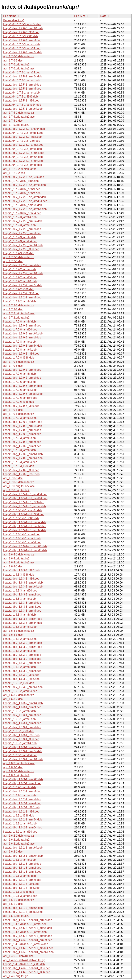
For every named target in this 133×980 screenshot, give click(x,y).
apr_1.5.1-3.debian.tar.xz (19, 900)
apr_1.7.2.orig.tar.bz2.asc (19, 313)
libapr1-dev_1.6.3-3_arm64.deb (23, 623)
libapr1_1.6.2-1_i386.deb (19, 816)
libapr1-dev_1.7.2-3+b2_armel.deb (25, 185)
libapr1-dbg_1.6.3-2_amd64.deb (23, 703)
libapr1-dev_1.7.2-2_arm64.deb (23, 285)
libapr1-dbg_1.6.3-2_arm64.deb (23, 647)
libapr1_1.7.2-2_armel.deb (19, 269)
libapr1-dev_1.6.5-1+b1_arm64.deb (25, 546)
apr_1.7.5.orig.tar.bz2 (16, 125)
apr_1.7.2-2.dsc (13, 309)
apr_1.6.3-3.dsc (13, 635)
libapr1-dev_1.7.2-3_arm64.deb (23, 221)
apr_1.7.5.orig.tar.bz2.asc (19, 117)
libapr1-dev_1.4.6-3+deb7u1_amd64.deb (28, 948)
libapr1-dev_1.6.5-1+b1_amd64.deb (25, 494)
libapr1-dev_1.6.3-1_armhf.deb (22, 715)
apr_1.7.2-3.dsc (13, 261)
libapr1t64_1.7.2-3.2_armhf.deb (23, 165)
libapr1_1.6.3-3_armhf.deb (20, 615)
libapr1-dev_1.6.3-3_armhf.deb (22, 611)
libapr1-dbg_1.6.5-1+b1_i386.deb (24, 514)
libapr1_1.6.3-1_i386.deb (19, 731)
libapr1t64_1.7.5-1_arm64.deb (22, 72)
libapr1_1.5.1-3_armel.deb (19, 860)
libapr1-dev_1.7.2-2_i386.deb (21, 293)
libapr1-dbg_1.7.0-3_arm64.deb (23, 422)
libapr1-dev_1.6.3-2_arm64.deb (23, 643)
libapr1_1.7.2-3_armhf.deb (20, 237)
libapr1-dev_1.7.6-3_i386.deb (21, 32)
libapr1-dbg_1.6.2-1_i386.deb (21, 807)
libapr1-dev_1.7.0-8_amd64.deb (23, 334)
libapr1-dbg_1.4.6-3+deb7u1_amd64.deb (28, 952)
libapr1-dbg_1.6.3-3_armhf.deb (22, 607)
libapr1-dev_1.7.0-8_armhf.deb (22, 326)
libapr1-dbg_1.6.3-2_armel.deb (22, 659)
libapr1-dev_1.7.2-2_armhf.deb (22, 297)
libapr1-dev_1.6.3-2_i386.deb (21, 675)
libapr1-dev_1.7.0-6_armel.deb (22, 378)
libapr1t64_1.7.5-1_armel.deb (21, 80)
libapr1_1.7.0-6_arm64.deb (20, 390)
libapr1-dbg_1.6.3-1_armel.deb (22, 723)
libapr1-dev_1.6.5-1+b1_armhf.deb (25, 530)
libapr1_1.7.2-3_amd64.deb (20, 241)
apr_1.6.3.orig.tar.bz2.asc (19, 763)
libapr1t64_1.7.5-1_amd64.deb (22, 105)
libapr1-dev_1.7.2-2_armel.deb (22, 265)
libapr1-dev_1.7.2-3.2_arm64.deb (24, 153)
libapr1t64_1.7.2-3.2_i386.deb (22, 141)
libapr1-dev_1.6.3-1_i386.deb (21, 739)
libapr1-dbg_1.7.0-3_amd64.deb (23, 454)
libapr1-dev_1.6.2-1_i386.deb (21, 812)
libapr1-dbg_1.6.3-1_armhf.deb (22, 707)
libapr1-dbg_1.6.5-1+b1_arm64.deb (25, 550)
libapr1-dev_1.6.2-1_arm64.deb (23, 820)
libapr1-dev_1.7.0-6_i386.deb (21, 406)
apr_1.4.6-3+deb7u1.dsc (18, 956)
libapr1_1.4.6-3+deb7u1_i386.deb (24, 964)
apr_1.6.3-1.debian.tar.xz (19, 771)
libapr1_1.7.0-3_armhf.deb (20, 450)
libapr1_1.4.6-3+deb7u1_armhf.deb (25, 932)
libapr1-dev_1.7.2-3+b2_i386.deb (24, 177)
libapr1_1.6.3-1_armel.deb (19, 719)
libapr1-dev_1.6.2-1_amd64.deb (23, 848)
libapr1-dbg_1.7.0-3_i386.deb (21, 474)
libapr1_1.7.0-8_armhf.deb (20, 322)
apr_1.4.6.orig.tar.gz (16, 976)
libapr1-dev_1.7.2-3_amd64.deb (23, 245)
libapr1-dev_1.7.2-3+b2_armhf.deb (25, 197)
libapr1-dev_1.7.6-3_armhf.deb (22, 40)
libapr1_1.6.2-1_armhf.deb (20, 787)
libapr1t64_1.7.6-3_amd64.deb (22, 24)
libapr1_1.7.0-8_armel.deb (19, 342)
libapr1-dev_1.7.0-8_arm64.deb (23, 346)
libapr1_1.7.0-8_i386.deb (19, 358)
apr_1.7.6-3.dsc (13, 61)
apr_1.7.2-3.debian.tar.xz (19, 257)
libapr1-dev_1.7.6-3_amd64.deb (23, 28)
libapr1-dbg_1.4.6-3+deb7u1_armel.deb (28, 920)
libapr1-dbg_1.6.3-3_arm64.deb (23, 619)
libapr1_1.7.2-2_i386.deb (19, 289)
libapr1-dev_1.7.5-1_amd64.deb (23, 109)
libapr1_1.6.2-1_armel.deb (19, 795)
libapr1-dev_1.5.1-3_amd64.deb (23, 912)
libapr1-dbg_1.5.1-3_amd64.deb (23, 908)
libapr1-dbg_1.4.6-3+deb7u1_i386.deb (27, 968)
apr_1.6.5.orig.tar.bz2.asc (19, 562)
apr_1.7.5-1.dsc (13, 121)
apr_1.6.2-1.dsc (13, 852)
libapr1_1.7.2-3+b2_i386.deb (21, 181)
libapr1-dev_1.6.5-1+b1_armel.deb (25, 506)
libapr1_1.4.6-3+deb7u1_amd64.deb (26, 944)
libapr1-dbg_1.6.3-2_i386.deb (21, 679)
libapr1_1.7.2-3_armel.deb (19, 225)
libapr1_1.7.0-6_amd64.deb (20, 398)
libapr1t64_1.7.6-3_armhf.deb (21, 44)
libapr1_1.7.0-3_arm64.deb (20, 418)
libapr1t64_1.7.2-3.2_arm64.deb (23, 157)
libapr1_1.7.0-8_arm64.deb (20, 350)
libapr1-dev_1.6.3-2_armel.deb (22, 655)
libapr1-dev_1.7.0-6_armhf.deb (22, 370)
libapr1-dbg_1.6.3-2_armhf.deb (22, 671)
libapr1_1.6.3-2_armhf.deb (20, 667)
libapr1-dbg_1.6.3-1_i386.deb (21, 735)
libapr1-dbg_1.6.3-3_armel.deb (22, 595)
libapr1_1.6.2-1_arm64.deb (20, 824)
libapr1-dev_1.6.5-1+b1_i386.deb (24, 502)
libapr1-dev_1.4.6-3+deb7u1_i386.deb (27, 972)
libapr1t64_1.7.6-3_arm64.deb (22, 48)
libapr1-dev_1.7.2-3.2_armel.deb (23, 145)
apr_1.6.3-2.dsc (13, 699)
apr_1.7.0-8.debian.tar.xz (19, 362)
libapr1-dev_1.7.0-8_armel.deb (22, 337)
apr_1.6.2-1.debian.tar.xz (19, 836)
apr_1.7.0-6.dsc (13, 410)
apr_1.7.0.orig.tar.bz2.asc (19, 486)
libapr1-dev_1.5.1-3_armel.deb (22, 864)
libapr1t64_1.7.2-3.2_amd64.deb (23, 133)
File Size (80, 16)
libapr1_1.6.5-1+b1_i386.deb (21, 518)
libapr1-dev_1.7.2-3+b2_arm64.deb (25, 209)
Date (103, 16)
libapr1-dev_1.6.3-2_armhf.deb (22, 663)
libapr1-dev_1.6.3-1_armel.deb (22, 727)
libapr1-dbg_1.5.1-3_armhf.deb (22, 872)
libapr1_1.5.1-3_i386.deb (19, 892)
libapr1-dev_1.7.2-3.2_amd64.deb (24, 129)
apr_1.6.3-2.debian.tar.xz (19, 695)
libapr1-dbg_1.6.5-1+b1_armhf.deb (25, 526)
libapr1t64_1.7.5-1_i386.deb (21, 97)
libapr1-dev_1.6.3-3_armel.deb (22, 603)
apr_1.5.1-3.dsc (13, 904)
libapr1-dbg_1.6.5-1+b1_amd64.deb (25, 498)
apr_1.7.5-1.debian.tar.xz (19, 113)
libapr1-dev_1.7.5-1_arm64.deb (23, 76)
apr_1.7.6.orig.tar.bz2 (16, 65)
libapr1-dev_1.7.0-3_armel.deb (22, 430)
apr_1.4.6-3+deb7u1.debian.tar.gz (24, 960)
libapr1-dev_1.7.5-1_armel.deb (22, 85)
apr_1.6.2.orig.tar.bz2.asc (19, 844)
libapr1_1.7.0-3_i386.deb (19, 466)
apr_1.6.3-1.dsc (13, 767)
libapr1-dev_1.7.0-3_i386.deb (21, 470)
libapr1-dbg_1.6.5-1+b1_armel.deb (25, 522)
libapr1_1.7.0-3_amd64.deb (20, 462)
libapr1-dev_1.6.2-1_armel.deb (22, 799)
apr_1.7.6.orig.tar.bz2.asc (19, 69)
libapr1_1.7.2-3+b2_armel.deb (22, 189)
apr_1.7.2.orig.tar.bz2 (16, 318)
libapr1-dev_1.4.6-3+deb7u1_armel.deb (28, 928)
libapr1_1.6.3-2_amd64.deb (20, 691)
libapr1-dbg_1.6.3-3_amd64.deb (23, 583)
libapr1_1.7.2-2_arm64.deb (20, 281)
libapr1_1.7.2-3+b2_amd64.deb (23, 205)
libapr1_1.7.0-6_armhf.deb (20, 374)
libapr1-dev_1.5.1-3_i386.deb (21, 884)
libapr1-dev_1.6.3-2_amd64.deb (23, 687)
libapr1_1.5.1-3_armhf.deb (20, 876)
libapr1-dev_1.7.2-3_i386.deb (21, 249)
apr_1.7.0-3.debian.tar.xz (19, 482)
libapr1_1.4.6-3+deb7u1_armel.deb (25, 924)
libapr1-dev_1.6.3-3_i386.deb (21, 579)
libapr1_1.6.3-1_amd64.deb (20, 755)
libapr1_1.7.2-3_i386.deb (19, 253)
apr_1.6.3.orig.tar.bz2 (16, 775)
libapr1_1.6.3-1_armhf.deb (20, 711)
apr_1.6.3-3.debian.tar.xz (19, 631)
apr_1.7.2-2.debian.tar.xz (19, 305)
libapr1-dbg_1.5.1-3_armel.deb (22, 868)
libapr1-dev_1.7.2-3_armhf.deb (22, 233)
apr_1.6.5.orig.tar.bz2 (16, 559)
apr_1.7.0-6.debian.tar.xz (19, 414)
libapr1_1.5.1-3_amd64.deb (20, 896)
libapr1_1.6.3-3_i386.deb (19, 575)
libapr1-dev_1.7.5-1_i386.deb (21, 101)
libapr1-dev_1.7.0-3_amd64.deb (23, 458)
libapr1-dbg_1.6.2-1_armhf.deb (22, 783)
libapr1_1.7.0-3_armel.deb (19, 438)
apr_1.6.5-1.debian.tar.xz (19, 555)
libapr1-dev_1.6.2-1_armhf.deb (22, 791)
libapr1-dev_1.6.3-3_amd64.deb (23, 587)
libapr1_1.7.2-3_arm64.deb (20, 217)
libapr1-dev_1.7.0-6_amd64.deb (23, 394)
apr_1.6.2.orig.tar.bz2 (16, 840)
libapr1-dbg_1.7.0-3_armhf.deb (22, 446)
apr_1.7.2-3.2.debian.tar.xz (20, 169)
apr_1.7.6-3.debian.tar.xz (19, 56)
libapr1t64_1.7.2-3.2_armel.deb (23, 149)
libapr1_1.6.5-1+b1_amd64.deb (23, 510)
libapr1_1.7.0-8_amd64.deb (20, 330)
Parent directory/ (13, 20)
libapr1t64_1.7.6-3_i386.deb (21, 36)
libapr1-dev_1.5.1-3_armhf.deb (22, 880)
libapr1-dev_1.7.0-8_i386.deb (21, 354)
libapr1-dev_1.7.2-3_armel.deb (22, 229)
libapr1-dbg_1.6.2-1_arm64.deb (23, 827)
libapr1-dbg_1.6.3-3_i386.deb (21, 570)
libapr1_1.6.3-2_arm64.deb (20, 639)
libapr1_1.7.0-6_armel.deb (19, 382)
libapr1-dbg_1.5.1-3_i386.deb (21, 888)
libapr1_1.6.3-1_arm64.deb (20, 743)
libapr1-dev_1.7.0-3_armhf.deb (22, 442)
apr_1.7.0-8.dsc (13, 366)
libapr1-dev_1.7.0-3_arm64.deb (23, 426)
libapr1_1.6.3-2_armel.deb (19, 651)
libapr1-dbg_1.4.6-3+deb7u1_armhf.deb (28, 940)
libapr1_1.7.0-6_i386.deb (19, 402)
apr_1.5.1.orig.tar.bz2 (16, 916)
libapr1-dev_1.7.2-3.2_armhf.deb (23, 161)
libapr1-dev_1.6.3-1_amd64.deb (23, 759)
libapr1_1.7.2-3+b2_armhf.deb (22, 193)
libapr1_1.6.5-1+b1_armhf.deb (22, 538)
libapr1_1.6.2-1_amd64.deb (20, 832)
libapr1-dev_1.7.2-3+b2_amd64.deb (25, 201)
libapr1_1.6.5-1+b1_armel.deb (22, 534)
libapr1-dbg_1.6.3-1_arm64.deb (23, 747)
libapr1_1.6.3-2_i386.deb (19, 683)
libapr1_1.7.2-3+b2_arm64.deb (22, 213)
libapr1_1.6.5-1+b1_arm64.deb (22, 542)
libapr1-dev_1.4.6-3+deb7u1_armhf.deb (28, 936)
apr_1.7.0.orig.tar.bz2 (16, 490)
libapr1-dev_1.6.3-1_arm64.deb (23, 751)
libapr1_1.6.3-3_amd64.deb (20, 591)
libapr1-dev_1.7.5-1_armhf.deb (22, 89)
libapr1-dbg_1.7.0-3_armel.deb (22, 434)
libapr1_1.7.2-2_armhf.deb (20, 301)
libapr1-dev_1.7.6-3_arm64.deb (23, 52)
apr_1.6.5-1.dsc (13, 566)
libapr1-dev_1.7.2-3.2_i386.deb (23, 137)
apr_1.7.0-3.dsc (13, 478)
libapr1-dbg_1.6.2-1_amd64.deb (23, 856)
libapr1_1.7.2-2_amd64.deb (20, 277)
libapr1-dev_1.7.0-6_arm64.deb (23, 386)
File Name (10, 16)
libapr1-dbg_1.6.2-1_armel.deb (22, 803)
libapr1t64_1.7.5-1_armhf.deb (21, 93)
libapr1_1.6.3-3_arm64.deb (20, 627)
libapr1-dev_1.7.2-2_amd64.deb (23, 273)
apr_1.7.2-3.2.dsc (14, 173)
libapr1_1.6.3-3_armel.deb (19, 599)
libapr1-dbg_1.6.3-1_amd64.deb (23, 779)
